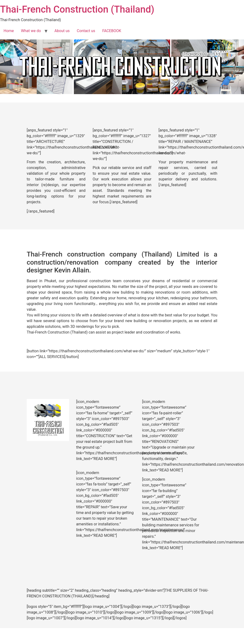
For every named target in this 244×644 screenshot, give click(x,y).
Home (9, 31)
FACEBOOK (112, 31)
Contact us (86, 31)
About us (62, 31)
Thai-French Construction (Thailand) (77, 9)
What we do (31, 31)
